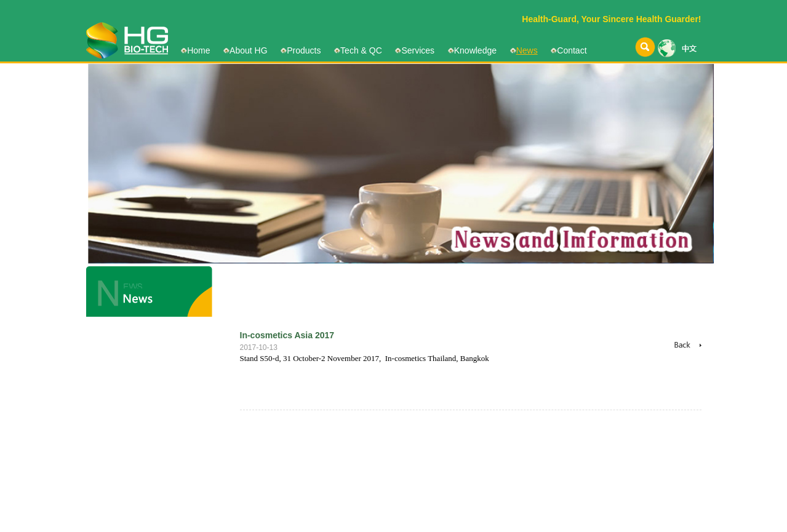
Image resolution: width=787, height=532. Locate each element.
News (527, 50)
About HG (248, 50)
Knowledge (475, 50)
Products (304, 50)
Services (418, 50)
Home (198, 50)
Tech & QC (361, 50)
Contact (572, 50)
